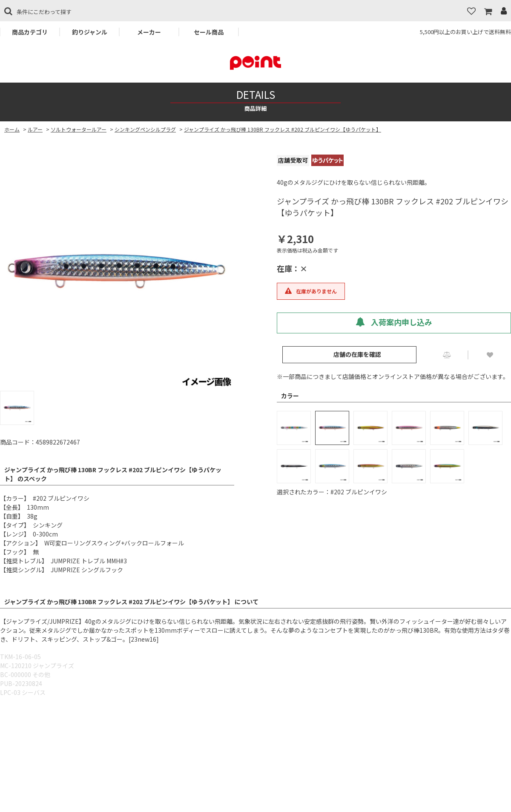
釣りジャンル (90, 32)
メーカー (149, 32)
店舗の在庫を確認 (357, 354)
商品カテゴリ (30, 32)
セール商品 (209, 32)
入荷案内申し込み (394, 322)
